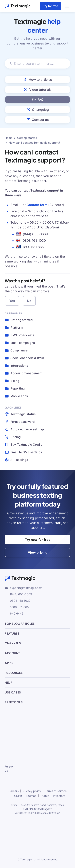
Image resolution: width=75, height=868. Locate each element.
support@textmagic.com (24, 588)
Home (9, 138)
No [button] (29, 301)
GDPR (18, 796)
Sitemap (31, 796)
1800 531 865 (17, 607)
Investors (59, 796)
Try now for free (38, 540)
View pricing (38, 552)
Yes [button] (12, 301)
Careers (13, 791)
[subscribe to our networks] (24, 769)
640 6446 (14, 614)
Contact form (37, 205)
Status (45, 796)
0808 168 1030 (18, 601)
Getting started (27, 138)
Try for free (50, 6)
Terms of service (56, 791)
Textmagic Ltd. (28, 859)
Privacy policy (32, 791)
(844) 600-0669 (18, 594)
